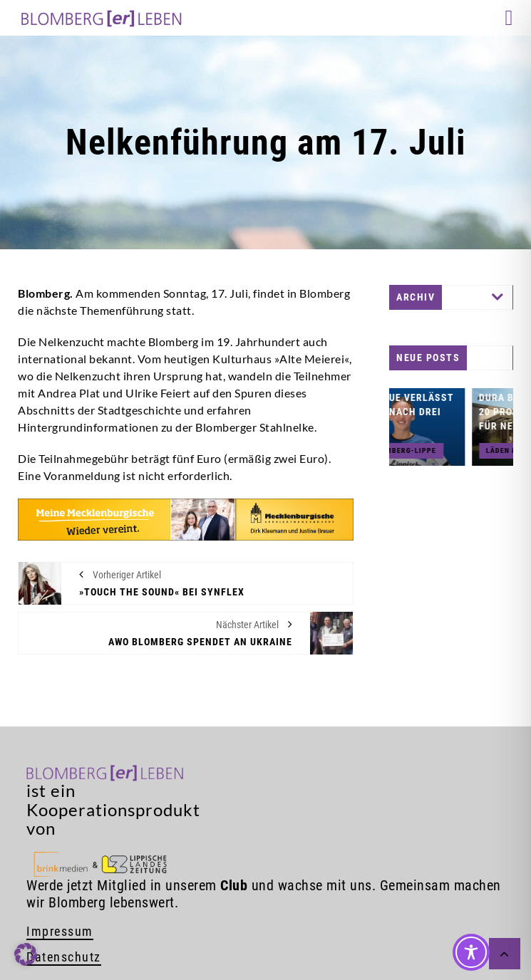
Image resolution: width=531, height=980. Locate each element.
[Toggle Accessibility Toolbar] (471, 952)
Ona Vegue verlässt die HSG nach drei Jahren (429, 412)
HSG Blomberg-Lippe (424, 450)
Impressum (60, 931)
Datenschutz (64, 957)
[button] (26, 954)
